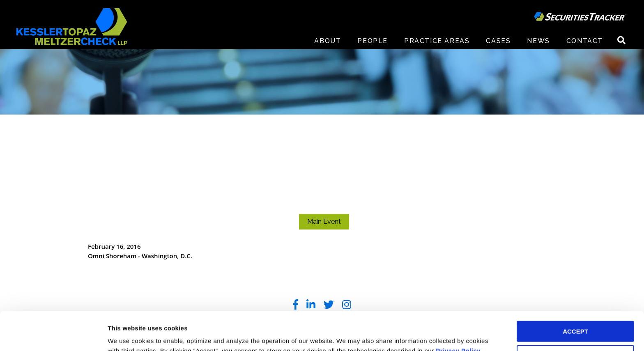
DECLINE (575, 317)
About (328, 41)
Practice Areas (437, 41)
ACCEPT (575, 293)
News (538, 41)
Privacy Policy (458, 312)
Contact (585, 41)
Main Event (324, 221)
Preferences (125, 335)
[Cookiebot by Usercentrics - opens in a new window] (53, 335)
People (373, 41)
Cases (498, 41)
